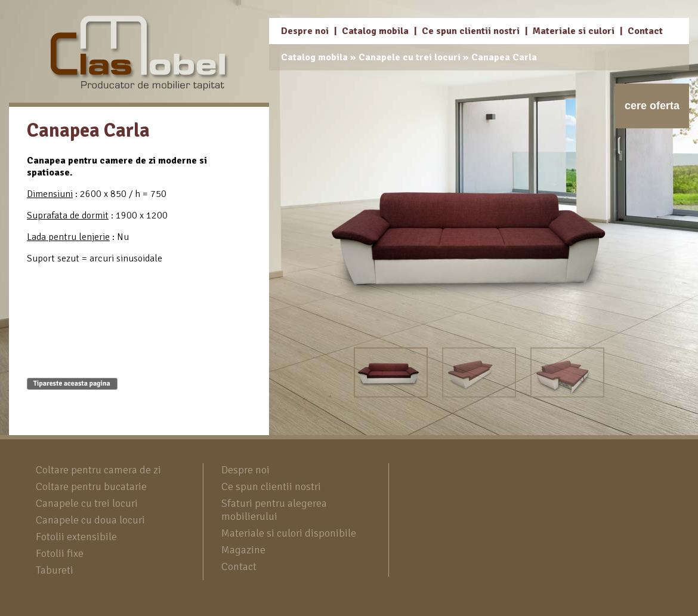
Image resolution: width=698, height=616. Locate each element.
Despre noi (305, 31)
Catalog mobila (375, 31)
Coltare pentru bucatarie (91, 486)
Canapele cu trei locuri (410, 57)
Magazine (243, 550)
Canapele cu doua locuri (90, 520)
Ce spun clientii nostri (471, 31)
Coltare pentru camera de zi (98, 470)
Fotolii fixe (60, 553)
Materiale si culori (574, 31)
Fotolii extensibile (76, 537)
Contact (645, 31)
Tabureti (55, 570)
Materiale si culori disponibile (289, 533)
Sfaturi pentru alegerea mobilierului (274, 510)
